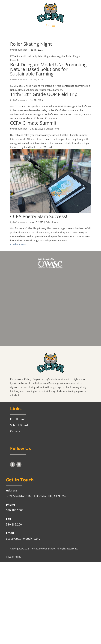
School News (53, 129)
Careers (15, 431)
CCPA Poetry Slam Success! (39, 216)
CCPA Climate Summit (33, 123)
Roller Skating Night (31, 44)
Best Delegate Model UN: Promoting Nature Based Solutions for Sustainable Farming (48, 69)
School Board (19, 425)
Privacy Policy (13, 557)
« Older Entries (18, 244)
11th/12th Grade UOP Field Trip (44, 94)
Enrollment (17, 419)
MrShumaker (20, 50)
